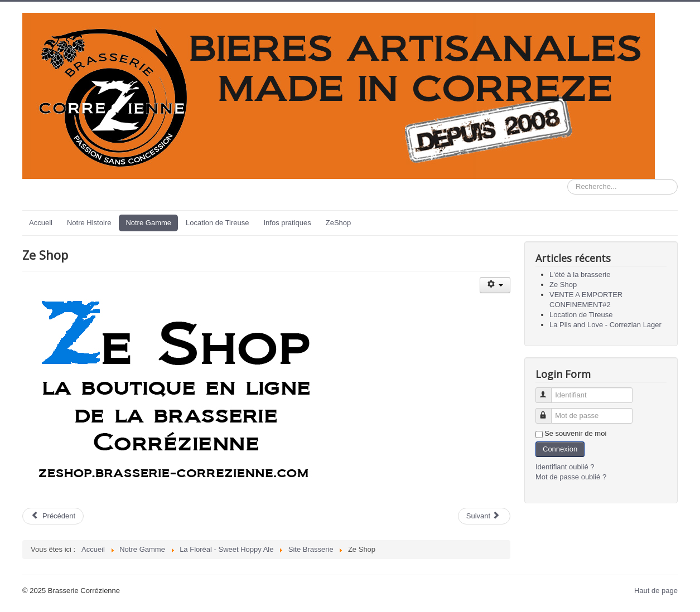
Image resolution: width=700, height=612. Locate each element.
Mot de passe (549, 411)
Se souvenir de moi (575, 433)
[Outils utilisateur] (495, 285)
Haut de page (656, 591)
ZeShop (339, 223)
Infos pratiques (288, 223)
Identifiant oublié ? (565, 467)
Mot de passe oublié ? (571, 477)
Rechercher (568, 179)
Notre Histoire (89, 223)
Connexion (560, 449)
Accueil (41, 223)
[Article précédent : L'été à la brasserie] (53, 516)
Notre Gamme (148, 223)
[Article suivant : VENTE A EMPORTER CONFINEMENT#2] (484, 516)
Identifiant (549, 390)
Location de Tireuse (217, 223)
